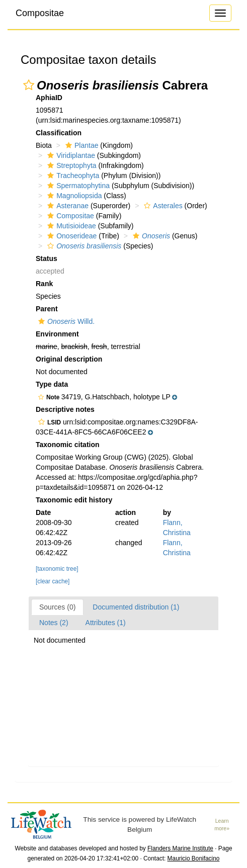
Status (47, 258)
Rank (44, 284)
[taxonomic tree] (57, 569)
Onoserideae (71, 236)
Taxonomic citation (68, 445)
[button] (29, 85)
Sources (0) (57, 607)
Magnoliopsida (73, 196)
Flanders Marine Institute (180, 848)
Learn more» (222, 824)
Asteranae (67, 206)
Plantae (80, 145)
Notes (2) (54, 623)
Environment (57, 334)
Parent (47, 309)
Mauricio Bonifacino (194, 858)
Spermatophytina (77, 186)
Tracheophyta (72, 176)
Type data (52, 384)
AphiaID (49, 98)
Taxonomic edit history (74, 500)
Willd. (65, 321)
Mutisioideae (70, 226)
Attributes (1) (106, 623)
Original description (69, 359)
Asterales (162, 206)
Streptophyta (70, 165)
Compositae (40, 13)
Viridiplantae (70, 155)
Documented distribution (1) (136, 607)
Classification (59, 133)
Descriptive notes (65, 409)
